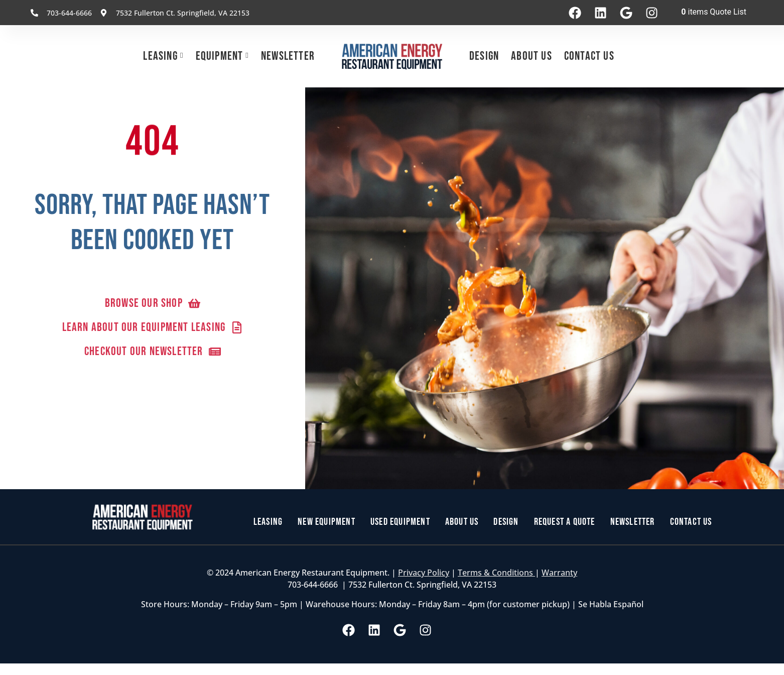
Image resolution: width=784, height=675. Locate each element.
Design (484, 56)
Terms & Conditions (496, 573)
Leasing (160, 56)
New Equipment (326, 522)
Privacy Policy (424, 573)
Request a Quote (565, 522)
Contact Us (589, 56)
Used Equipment (400, 522)
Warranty (559, 573)
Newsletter (288, 56)
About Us (532, 56)
